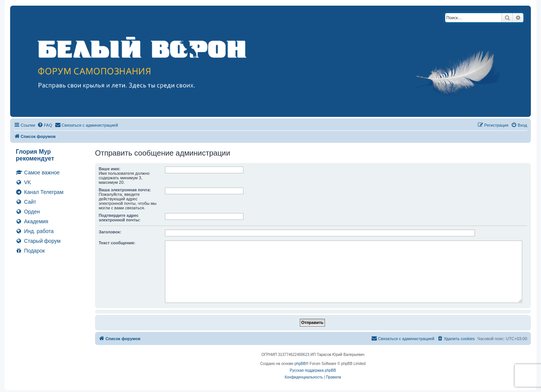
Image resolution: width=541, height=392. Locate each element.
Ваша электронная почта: (125, 190)
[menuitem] (45, 125)
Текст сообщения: (117, 243)
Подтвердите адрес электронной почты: (120, 218)
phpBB (300, 364)
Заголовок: (110, 232)
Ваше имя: (110, 169)
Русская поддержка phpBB (313, 370)
